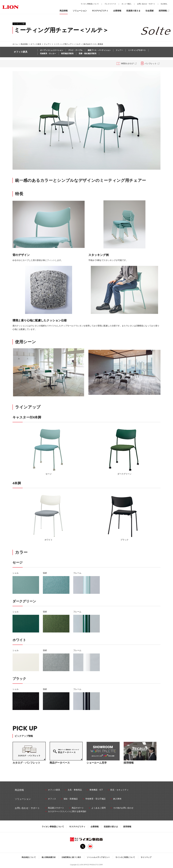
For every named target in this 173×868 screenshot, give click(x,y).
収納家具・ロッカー (48, 53)
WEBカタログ (127, 64)
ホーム (15, 44)
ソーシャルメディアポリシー (98, 857)
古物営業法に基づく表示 (71, 857)
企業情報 (95, 827)
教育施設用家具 (67, 53)
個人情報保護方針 (49, 857)
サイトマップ (146, 857)
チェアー (48, 44)
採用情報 (127, 827)
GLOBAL (164, 4)
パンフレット (151, 64)
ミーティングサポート (137, 50)
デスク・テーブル (75, 50)
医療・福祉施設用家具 (88, 53)
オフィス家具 (36, 44)
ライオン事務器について (53, 827)
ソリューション (80, 11)
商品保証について (29, 857)
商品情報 (24, 44)
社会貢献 (150, 11)
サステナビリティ (77, 827)
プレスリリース (110, 4)
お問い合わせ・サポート (146, 4)
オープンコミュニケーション (52, 50)
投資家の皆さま (111, 827)
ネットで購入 (126, 4)
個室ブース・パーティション (99, 50)
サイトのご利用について (125, 857)
